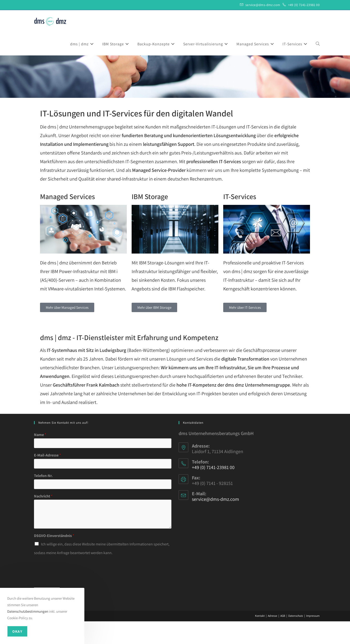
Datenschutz (296, 638)
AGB (283, 638)
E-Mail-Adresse (47, 478)
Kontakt (260, 638)
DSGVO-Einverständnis (54, 558)
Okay (17, 631)
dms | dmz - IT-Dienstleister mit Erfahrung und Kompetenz (129, 360)
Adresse (273, 638)
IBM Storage (150, 219)
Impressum (313, 638)
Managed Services (67, 219)
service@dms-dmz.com (263, 5)
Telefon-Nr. (43, 498)
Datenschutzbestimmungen (28, 611)
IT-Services (240, 219)
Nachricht (43, 519)
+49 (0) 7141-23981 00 (304, 5)
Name (40, 457)
